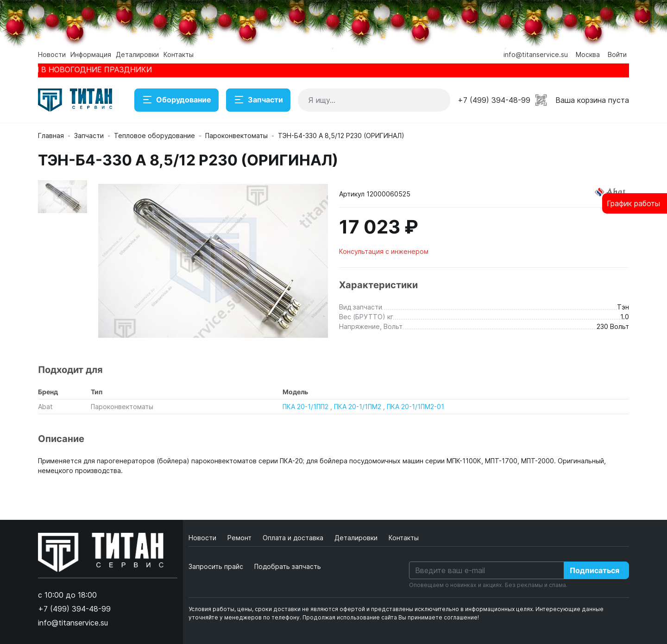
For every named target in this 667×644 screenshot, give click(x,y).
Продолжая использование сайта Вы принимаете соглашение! (391, 617)
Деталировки (137, 54)
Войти (617, 54)
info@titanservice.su (536, 54)
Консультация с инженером (384, 251)
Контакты (179, 54)
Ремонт (240, 538)
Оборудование (176, 100)
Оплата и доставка (294, 538)
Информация (91, 54)
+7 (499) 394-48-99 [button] (494, 100)
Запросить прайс (216, 566)
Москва (588, 54)
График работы (633, 203)
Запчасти (258, 100)
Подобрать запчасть (288, 566)
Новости (52, 54)
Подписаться (595, 570)
